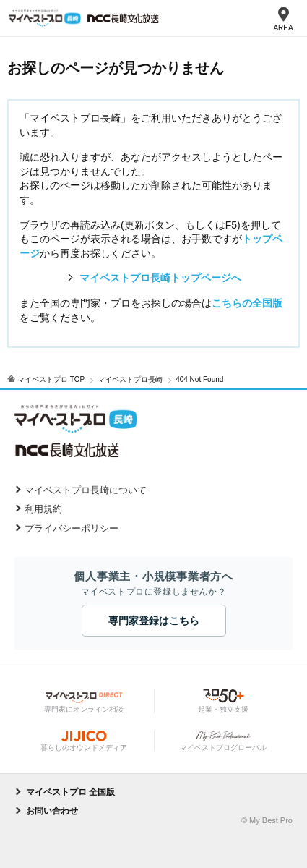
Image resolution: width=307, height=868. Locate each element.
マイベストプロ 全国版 (70, 792)
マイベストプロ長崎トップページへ (160, 278)
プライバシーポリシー (72, 528)
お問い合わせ (52, 811)
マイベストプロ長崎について (86, 490)
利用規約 (43, 509)
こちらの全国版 (247, 303)
